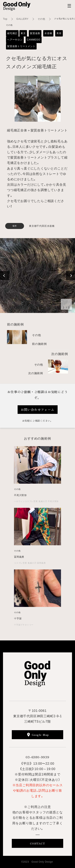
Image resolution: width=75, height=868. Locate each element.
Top (5, 19)
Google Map (40, 735)
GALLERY (22, 19)
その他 (41, 19)
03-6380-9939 (37, 757)
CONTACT (37, 843)
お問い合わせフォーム (38, 409)
